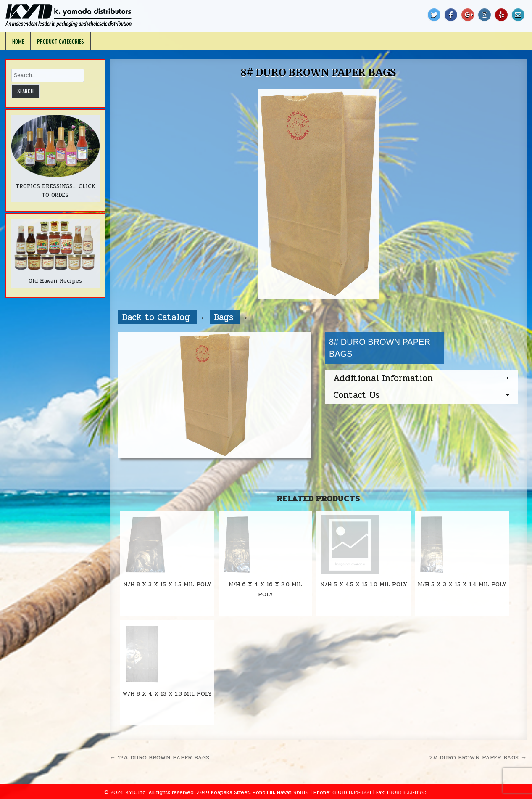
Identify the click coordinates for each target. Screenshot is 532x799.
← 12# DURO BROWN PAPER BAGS (159, 757)
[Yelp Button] (501, 15)
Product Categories (61, 41)
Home (18, 41)
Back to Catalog (158, 317)
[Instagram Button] (485, 15)
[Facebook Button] (451, 15)
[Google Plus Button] (468, 15)
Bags (225, 317)
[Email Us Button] (518, 15)
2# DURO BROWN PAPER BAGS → (478, 757)
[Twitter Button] (434, 15)
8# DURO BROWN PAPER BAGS (318, 73)
